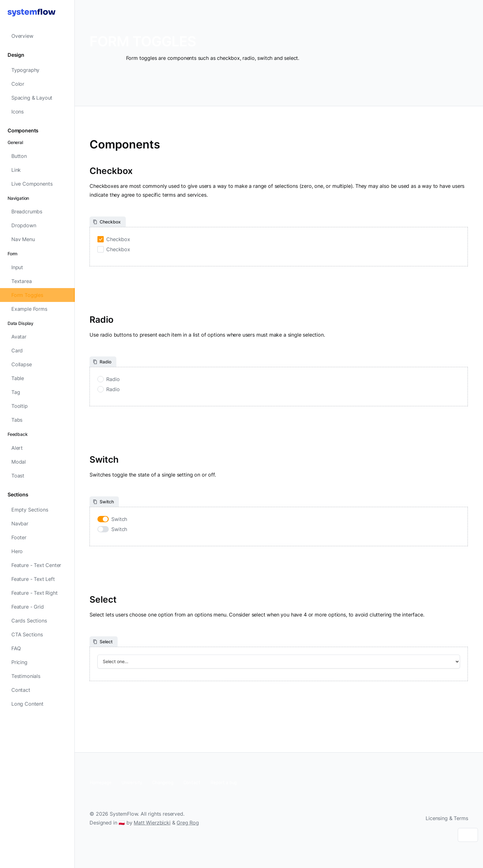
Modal (19, 462)
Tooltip (20, 406)
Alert (17, 448)
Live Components (32, 184)
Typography (25, 70)
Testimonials (26, 676)
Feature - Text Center (36, 565)
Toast (18, 476)
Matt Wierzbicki (152, 823)
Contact (21, 690)
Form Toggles (27, 295)
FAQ (16, 648)
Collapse (22, 364)
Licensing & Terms (447, 818)
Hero (17, 551)
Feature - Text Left (33, 579)
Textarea (22, 281)
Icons (17, 112)
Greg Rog (188, 823)
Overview (22, 36)
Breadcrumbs (27, 211)
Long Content (27, 704)
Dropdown (24, 225)
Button (19, 156)
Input (17, 267)
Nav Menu (23, 239)
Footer (19, 537)
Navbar (20, 524)
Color (18, 84)
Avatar (19, 337)
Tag (16, 392)
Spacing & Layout (32, 98)
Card (17, 350)
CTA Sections (27, 634)
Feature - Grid (28, 607)
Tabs (17, 420)
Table (18, 378)
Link (16, 170)
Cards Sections (29, 621)
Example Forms (29, 309)
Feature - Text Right (34, 593)
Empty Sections (30, 510)
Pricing (19, 662)
